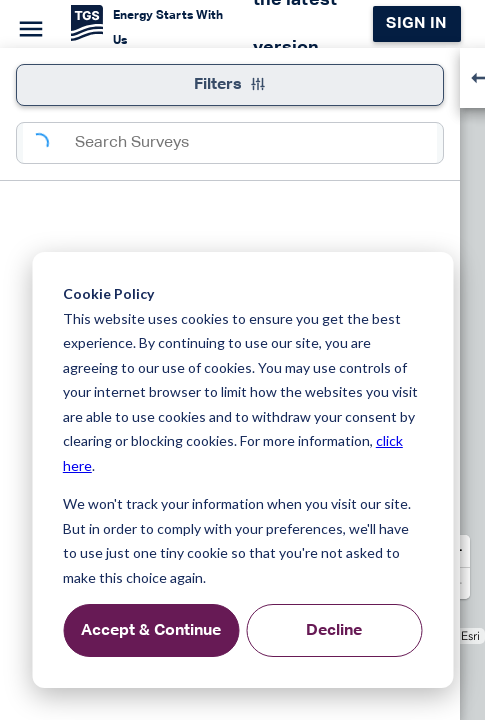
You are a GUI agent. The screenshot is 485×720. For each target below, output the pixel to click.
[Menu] (27, 26)
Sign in (416, 24)
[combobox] (256, 143)
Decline (334, 631)
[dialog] (242, 470)
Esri (470, 636)
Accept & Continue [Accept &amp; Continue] (151, 631)
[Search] (49, 143)
